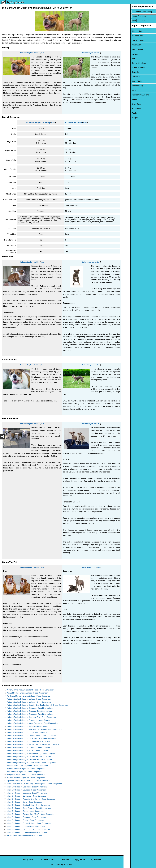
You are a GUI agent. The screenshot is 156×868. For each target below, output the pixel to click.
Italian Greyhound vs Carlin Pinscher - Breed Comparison (29, 808)
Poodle (128, 113)
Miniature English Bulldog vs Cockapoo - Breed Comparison (30, 708)
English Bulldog (131, 40)
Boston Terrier (130, 81)
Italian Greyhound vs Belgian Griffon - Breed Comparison (28, 805)
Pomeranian (130, 45)
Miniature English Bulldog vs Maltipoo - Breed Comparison (29, 702)
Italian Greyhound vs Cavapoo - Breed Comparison (26, 790)
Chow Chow (130, 104)
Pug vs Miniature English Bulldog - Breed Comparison (27, 693)
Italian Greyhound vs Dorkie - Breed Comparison (25, 811)
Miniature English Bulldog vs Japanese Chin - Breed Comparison (31, 717)
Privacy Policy (28, 860)
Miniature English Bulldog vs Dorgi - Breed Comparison (28, 732)
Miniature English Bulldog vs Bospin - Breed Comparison (28, 751)
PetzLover (65, 860)
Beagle (128, 99)
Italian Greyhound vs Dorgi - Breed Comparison (25, 802)
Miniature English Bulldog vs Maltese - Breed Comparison (29, 699)
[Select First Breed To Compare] (140, 12)
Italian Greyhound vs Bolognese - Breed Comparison (27, 796)
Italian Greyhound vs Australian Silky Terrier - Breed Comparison (31, 799)
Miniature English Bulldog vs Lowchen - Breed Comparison (29, 760)
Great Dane (129, 109)
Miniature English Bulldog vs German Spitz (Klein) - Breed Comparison (34, 744)
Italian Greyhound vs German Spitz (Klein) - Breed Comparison (31, 814)
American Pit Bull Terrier (134, 95)
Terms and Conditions (47, 860)
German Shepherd (132, 63)
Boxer (127, 90)
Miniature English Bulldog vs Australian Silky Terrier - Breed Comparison (34, 729)
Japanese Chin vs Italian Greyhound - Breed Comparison (28, 781)
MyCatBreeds (96, 860)
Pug (126, 59)
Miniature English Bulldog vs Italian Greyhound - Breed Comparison (32, 723)
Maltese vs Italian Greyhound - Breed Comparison (26, 769)
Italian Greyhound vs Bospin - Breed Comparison (25, 820)
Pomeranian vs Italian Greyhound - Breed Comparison (27, 766)
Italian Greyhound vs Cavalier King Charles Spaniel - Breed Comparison (34, 784)
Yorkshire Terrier (131, 36)
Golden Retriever (131, 68)
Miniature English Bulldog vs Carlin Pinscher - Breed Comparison (32, 738)
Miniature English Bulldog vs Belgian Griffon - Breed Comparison (31, 735)
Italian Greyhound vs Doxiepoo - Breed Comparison (26, 817)
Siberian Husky (131, 31)
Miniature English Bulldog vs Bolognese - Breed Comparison (30, 720)
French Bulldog (131, 49)
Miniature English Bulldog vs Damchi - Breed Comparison (29, 757)
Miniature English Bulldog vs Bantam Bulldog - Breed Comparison (32, 754)
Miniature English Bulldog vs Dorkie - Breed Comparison (28, 741)
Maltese (128, 54)
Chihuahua (129, 77)
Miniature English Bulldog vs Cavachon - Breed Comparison (30, 714)
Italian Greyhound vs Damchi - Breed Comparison (26, 826)
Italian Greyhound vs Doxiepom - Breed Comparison (27, 832)
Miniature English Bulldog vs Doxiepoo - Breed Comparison (29, 747)
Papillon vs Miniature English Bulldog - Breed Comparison (29, 696)
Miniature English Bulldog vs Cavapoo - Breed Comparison (29, 711)
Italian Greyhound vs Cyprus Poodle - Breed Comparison (28, 829)
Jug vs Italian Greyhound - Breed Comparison (24, 835)
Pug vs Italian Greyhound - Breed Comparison (24, 772)
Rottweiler (129, 72)
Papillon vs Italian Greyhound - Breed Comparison (26, 778)
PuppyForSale (80, 860)
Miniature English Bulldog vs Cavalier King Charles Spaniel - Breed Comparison (37, 705)
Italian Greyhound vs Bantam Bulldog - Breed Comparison (29, 823)
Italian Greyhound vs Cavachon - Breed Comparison (27, 793)
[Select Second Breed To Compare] (140, 16)
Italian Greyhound (89, 53)
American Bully (131, 86)
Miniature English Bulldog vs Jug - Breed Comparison (27, 726)
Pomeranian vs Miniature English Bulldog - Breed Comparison (30, 690)
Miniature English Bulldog (30, 53)
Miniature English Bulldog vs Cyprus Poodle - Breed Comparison (31, 763)
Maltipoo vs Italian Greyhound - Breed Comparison (26, 775)
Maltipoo (128, 118)
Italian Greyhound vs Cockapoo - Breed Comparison (27, 787)
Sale (42, 53)
